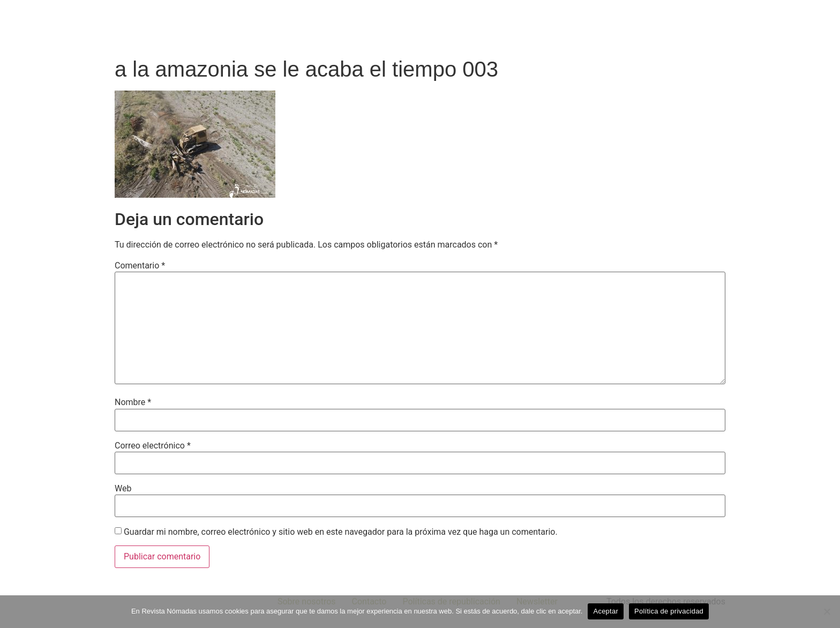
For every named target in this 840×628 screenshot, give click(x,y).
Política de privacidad (669, 611)
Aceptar (606, 611)
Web (123, 489)
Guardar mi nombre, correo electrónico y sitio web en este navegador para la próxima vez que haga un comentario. (341, 532)
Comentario (140, 266)
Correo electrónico (153, 446)
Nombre (133, 402)
